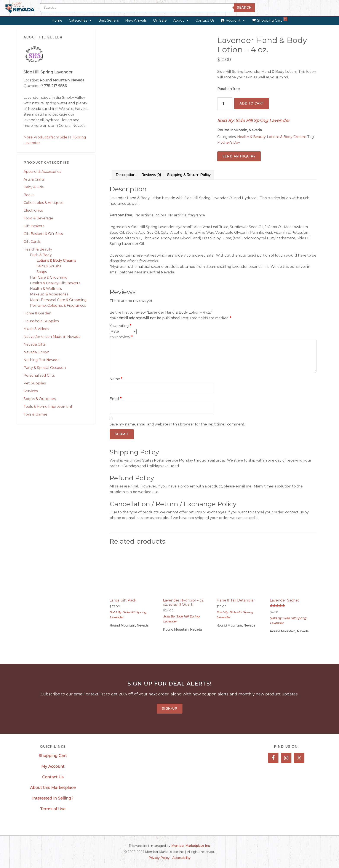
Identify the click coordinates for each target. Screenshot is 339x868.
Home (57, 20)
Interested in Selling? (53, 798)
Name (116, 379)
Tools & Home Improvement (48, 407)
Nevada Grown (37, 352)
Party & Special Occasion (45, 368)
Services (31, 391)
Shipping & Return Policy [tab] (189, 175)
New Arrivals (136, 20)
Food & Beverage (38, 218)
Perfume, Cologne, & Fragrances (58, 305)
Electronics (33, 210)
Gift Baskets (34, 226)
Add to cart (252, 103)
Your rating (120, 326)
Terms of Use (53, 809)
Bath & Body (41, 255)
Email (116, 399)
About (181, 20)
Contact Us (205, 20)
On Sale (160, 20)
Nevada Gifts (34, 344)
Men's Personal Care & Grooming (58, 300)
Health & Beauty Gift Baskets (55, 283)
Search (244, 8)
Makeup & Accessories (49, 294)
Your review (121, 337)
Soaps (42, 272)
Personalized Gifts (39, 375)
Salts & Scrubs (49, 266)
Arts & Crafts (34, 179)
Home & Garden (38, 313)
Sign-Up (170, 709)
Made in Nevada (20, 8)
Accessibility (181, 858)
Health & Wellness (46, 289)
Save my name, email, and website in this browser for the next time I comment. (177, 424)
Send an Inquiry (239, 156)
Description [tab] (126, 175)
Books (29, 195)
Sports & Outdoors (40, 399)
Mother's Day (229, 142)
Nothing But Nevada (42, 360)
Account (236, 20)
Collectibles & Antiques (43, 203)
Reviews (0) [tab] (151, 175)
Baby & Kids (34, 187)
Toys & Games (35, 414)
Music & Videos (36, 329)
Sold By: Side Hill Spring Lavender (253, 121)
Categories (80, 20)
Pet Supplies (35, 383)
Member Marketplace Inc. (191, 846)
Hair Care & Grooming (49, 277)
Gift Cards (32, 242)
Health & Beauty (38, 249)
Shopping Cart (272, 20)
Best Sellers (109, 20)
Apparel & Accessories (42, 172)
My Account (53, 766)
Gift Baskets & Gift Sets (43, 234)
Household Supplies (41, 321)
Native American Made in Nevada (52, 337)
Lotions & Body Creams (56, 261)
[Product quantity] (225, 104)
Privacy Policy (159, 858)
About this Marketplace (53, 788)
